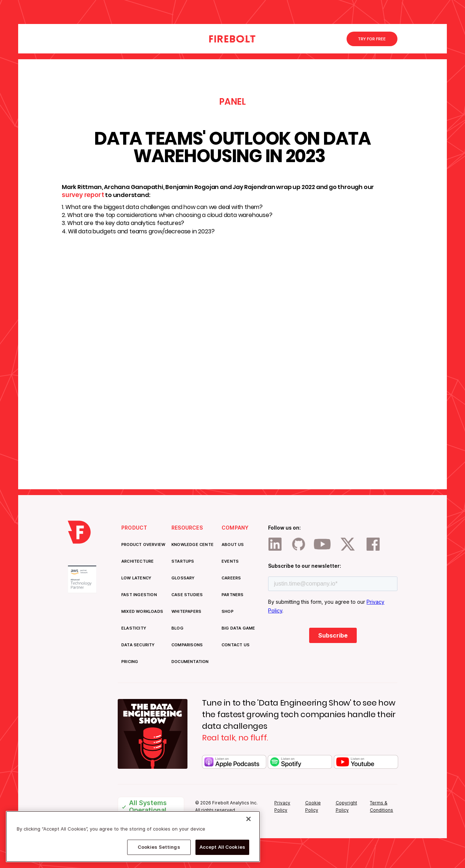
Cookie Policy (313, 806)
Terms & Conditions (381, 806)
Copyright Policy (346, 806)
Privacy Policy (282, 806)
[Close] (248, 819)
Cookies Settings (159, 847)
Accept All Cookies (222, 847)
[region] (133, 837)
